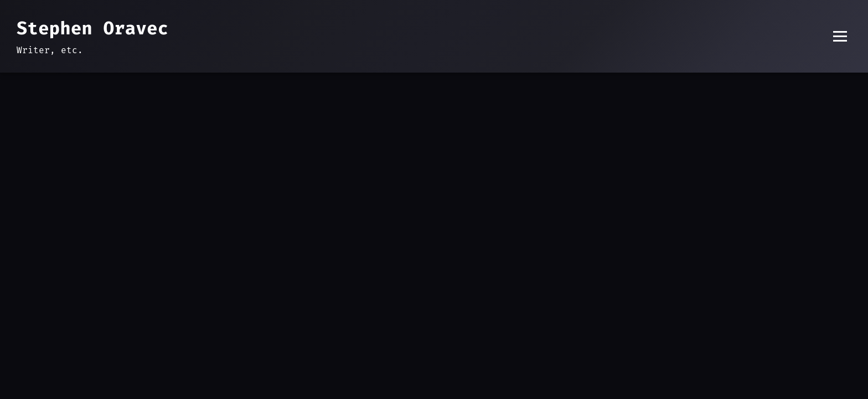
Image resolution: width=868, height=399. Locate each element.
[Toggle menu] (840, 36)
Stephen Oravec (92, 28)
